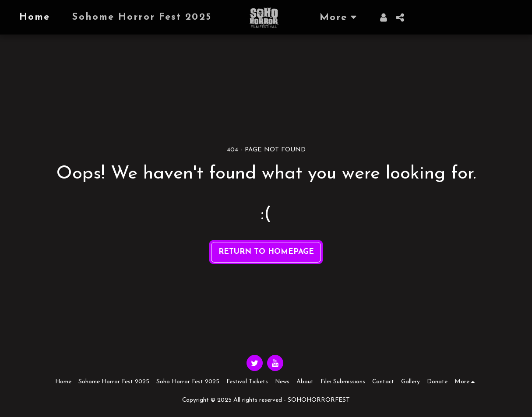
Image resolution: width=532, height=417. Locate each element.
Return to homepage (266, 252)
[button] (400, 18)
